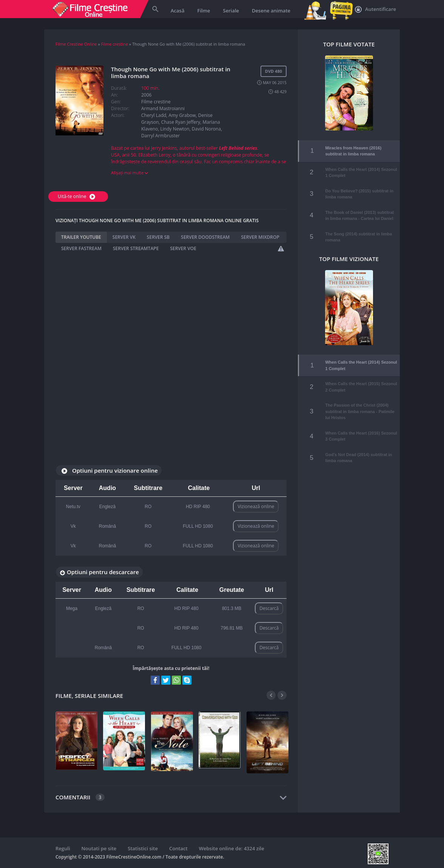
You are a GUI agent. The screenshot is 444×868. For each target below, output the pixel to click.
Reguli (63, 848)
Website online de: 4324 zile (232, 848)
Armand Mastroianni (163, 108)
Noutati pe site (99, 848)
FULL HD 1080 (198, 526)
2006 (146, 95)
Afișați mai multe (129, 173)
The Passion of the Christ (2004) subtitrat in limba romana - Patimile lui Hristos (360, 404)
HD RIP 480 (198, 507)
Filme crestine (115, 44)
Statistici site (143, 848)
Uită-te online (77, 196)
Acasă (177, 11)
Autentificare (375, 9)
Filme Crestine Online (76, 44)
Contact (178, 848)
